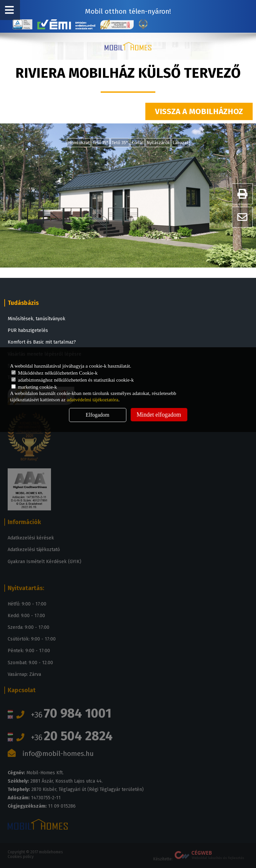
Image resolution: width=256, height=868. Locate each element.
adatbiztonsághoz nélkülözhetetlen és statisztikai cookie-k (72, 380)
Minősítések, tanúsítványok (36, 319)
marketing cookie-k (34, 387)
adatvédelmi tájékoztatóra (92, 400)
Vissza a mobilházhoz (199, 111)
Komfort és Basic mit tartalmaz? (42, 342)
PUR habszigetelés (28, 330)
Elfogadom (97, 415)
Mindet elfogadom (159, 415)
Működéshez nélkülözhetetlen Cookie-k (54, 373)
